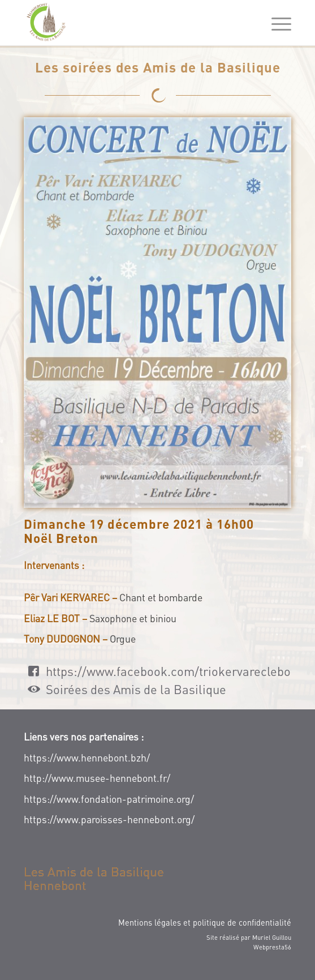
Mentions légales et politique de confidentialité (205, 922)
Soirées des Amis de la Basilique (136, 689)
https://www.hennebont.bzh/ (87, 758)
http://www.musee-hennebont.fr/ (97, 778)
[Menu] (276, 24)
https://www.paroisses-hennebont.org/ (109, 819)
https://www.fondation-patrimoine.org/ (109, 799)
